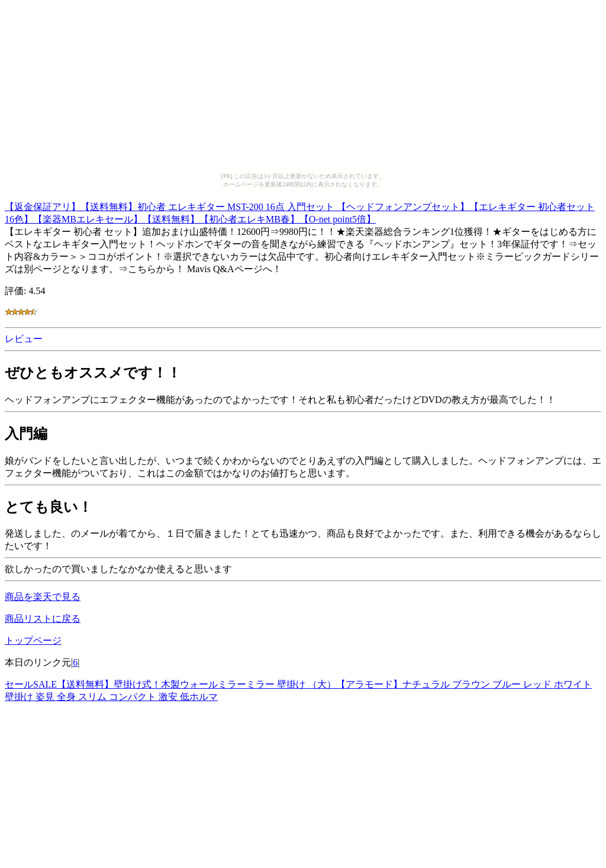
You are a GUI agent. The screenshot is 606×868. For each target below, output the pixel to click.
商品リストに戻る (43, 619)
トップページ (33, 640)
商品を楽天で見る (43, 597)
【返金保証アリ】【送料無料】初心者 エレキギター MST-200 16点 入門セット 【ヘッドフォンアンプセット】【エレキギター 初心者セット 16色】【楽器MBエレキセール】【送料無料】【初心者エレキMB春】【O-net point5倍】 (300, 211)
